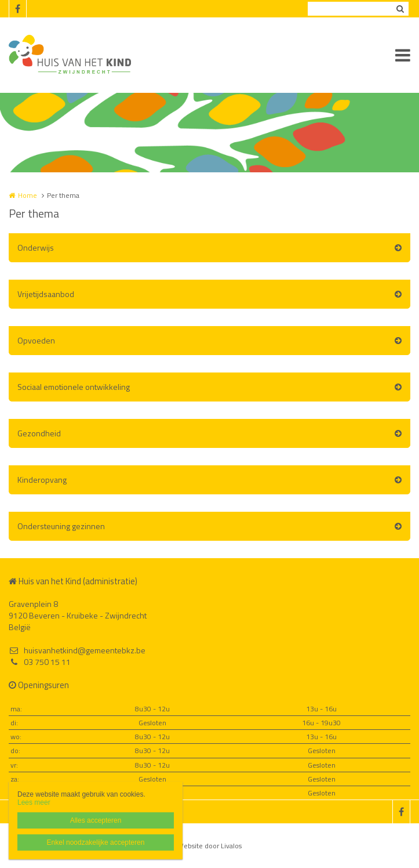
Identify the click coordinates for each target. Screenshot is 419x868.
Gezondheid (39, 433)
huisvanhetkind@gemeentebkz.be (77, 650)
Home (28, 195)
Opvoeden (36, 340)
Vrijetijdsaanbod (46, 294)
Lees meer (34, 802)
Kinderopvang (42, 480)
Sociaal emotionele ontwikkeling (74, 387)
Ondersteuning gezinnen (61, 526)
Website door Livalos (210, 846)
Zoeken (400, 9)
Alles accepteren (96, 820)
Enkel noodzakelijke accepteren (96, 842)
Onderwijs (36, 247)
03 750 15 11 (40, 662)
